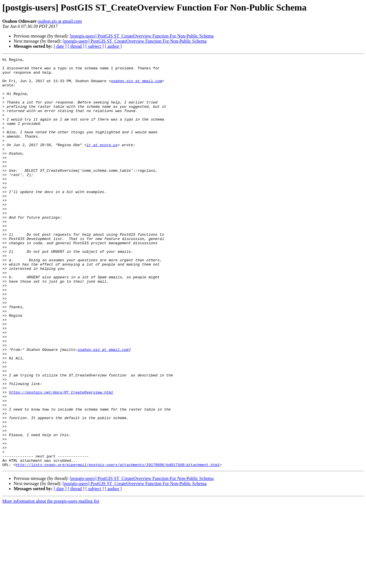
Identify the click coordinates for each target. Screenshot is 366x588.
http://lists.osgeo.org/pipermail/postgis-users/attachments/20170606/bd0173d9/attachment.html (118, 546)
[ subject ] (95, 46)
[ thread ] (76, 46)
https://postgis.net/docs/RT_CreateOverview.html (61, 459)
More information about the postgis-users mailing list (51, 583)
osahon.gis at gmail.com (60, 21)
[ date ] (60, 46)
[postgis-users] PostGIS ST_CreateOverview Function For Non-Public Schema (142, 36)
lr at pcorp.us (102, 163)
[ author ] (113, 46)
